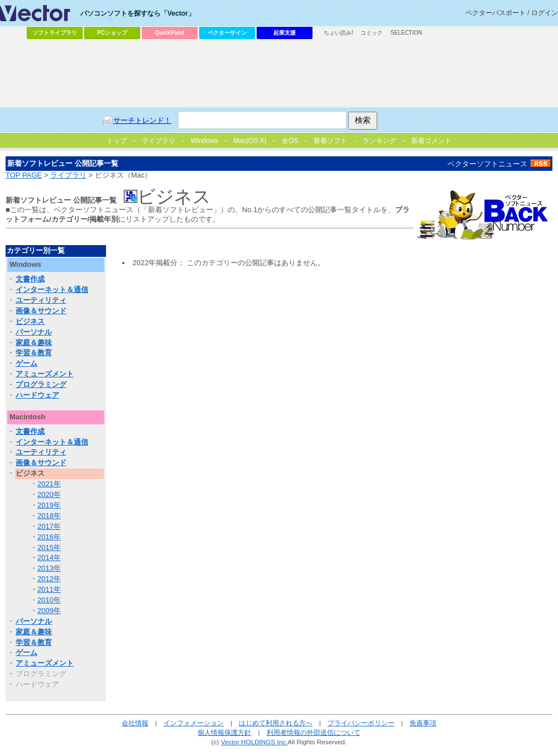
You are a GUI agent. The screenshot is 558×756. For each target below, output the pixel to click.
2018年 (49, 516)
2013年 (49, 568)
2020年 (49, 494)
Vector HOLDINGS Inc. (254, 742)
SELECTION (407, 33)
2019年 (49, 505)
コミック (372, 33)
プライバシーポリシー (361, 723)
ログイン (545, 13)
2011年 (49, 589)
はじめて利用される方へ (276, 723)
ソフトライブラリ (55, 33)
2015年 (49, 547)
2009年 (49, 611)
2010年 (49, 600)
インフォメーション (194, 723)
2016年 (49, 537)
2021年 (49, 484)
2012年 (49, 579)
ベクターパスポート (496, 13)
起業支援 (285, 33)
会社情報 (135, 723)
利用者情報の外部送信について (314, 732)
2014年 (49, 558)
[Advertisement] (238, 126)
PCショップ (112, 33)
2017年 (49, 526)
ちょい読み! (338, 33)
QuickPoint (170, 33)
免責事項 (423, 723)
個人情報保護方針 (224, 732)
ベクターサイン (227, 33)
